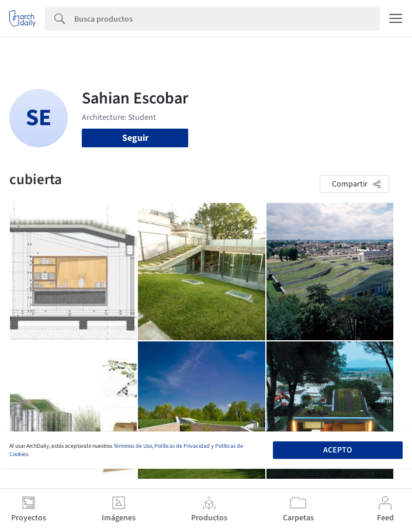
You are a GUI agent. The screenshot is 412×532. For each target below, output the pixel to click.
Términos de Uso (133, 446)
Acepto (337, 450)
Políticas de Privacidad (182, 446)
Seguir (135, 138)
